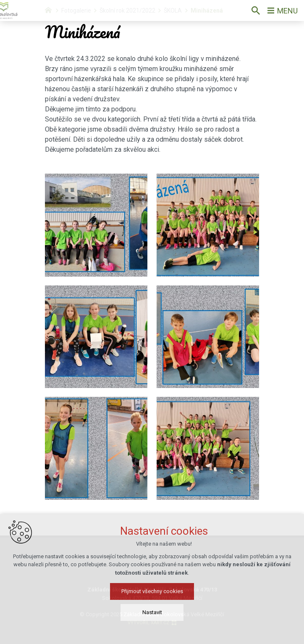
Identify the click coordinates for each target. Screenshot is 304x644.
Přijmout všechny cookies (152, 598)
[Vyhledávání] (256, 11)
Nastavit (152, 619)
